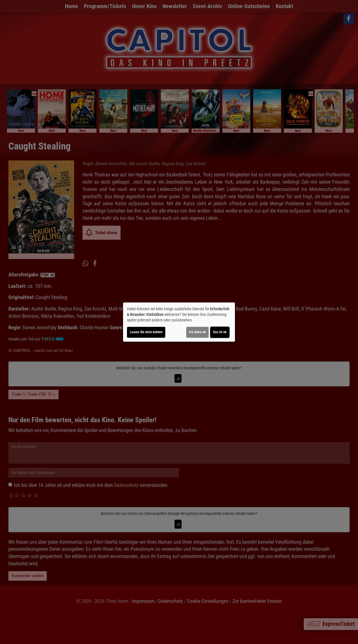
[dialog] (179, 322)
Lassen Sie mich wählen (146, 332)
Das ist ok (220, 332)
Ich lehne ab (197, 332)
